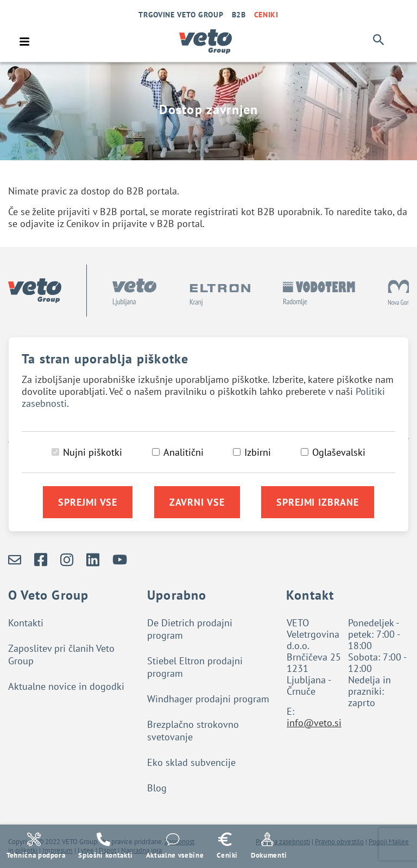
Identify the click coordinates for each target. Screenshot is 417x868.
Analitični (184, 452)
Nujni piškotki (93, 452)
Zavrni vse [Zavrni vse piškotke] (197, 502)
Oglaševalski (339, 452)
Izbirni (258, 452)
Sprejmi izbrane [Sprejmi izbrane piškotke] (318, 502)
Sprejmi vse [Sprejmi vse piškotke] (88, 502)
